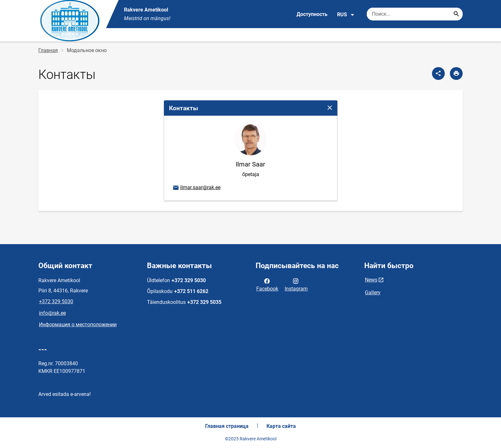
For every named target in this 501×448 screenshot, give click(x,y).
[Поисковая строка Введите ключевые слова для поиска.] (415, 14)
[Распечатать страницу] (456, 73)
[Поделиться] (438, 73)
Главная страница (227, 426)
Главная (48, 50)
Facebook (267, 284)
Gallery (373, 293)
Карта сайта (281, 426)
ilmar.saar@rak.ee (196, 188)
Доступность (312, 14)
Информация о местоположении (78, 324)
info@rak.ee (52, 313)
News (371, 280)
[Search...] (456, 14)
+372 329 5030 (56, 301)
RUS (346, 15)
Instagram (296, 284)
